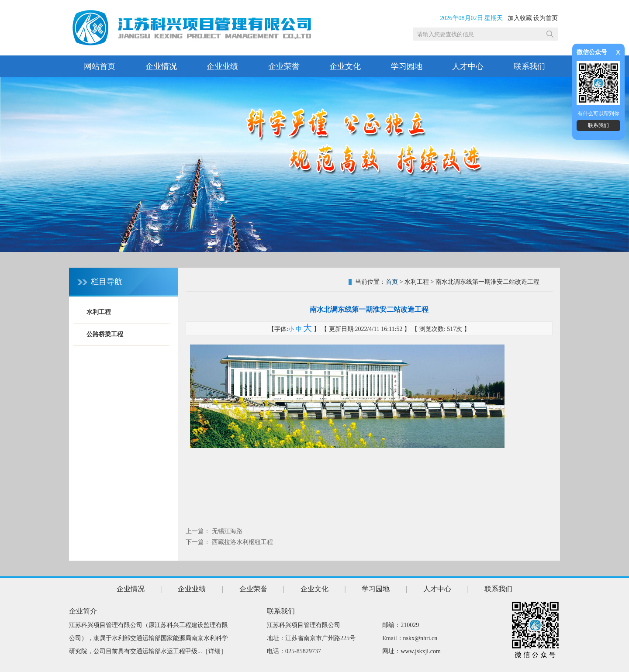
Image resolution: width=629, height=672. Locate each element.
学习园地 (407, 66)
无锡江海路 (227, 531)
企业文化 (345, 66)
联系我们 (529, 66)
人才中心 (468, 66)
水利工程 (99, 312)
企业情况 (161, 66)
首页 (392, 282)
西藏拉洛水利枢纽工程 (242, 542)
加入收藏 (520, 18)
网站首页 (100, 66)
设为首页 (546, 18)
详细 (214, 651)
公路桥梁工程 (105, 334)
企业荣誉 (284, 66)
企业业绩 (222, 66)
